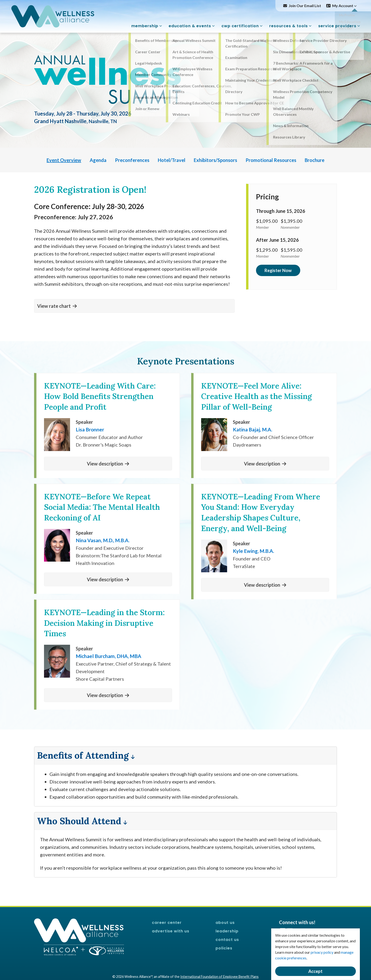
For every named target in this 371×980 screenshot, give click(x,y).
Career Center (167, 923)
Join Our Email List (305, 6)
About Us (225, 923)
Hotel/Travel (172, 160)
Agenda (98, 160)
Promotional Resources (271, 160)
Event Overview (64, 160)
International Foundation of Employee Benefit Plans (219, 977)
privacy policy (322, 952)
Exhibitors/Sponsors (215, 160)
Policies (224, 948)
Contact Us (227, 940)
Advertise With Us (171, 931)
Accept (315, 971)
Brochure (315, 160)
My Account (344, 6)
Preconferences (132, 160)
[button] (134, 306)
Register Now (278, 270)
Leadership (227, 931)
